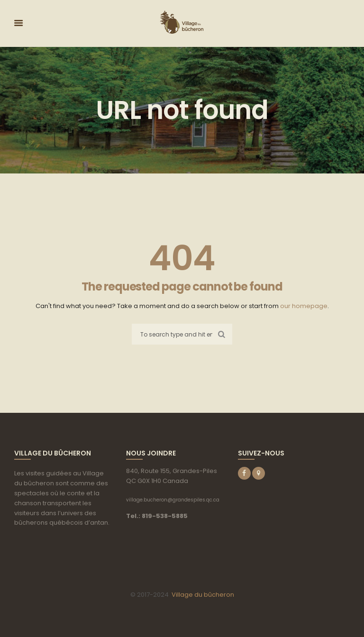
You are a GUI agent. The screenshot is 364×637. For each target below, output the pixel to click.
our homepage (304, 306)
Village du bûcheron (203, 595)
